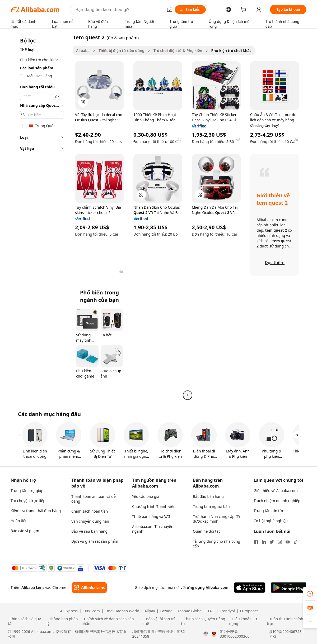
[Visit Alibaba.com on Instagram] (280, 542)
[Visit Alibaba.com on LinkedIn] (264, 542)
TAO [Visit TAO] (211, 611)
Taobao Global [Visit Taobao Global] (190, 611)
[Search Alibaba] (119, 9)
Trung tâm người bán (211, 506)
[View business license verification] (206, 634)
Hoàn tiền (19, 521)
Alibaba (83, 51)
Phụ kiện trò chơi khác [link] (231, 51)
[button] (170, 9)
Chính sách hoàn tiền (90, 511)
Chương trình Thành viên (154, 506)
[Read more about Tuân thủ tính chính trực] (288, 621)
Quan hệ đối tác (207, 531)
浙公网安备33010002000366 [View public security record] (235, 634)
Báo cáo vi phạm (25, 531)
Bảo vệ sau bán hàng (89, 531)
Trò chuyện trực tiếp (28, 501)
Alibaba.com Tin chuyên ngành (153, 529)
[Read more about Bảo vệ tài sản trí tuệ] (162, 621)
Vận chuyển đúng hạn (90, 521)
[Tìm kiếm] (190, 9)
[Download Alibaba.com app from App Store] (250, 588)
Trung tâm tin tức (269, 511)
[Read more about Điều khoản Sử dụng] (247, 621)
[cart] (244, 10)
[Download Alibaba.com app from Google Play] (289, 588)
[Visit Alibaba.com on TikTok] (296, 542)
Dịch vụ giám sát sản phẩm (95, 541)
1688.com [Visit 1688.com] (91, 611)
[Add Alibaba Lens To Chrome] (89, 588)
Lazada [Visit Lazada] (166, 611)
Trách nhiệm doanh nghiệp (277, 501)
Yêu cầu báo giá (146, 496)
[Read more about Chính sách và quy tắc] (27, 621)
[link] (310, 594)
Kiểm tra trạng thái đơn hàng (36, 511)
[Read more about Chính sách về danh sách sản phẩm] (111, 621)
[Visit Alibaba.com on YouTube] (288, 542)
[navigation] (40, 217)
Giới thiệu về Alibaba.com (276, 491)
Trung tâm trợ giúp (27, 491)
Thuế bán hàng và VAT (151, 516)
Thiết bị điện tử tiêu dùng (122, 51)
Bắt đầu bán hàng (208, 496)
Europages (249, 611)
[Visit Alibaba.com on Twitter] (272, 542)
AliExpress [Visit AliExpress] (69, 611)
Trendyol (227, 611)
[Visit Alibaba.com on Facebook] (256, 542)
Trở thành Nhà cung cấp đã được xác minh (216, 519)
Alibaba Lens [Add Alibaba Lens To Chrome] (33, 587)
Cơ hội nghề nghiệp (271, 521)
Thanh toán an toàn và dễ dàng (94, 499)
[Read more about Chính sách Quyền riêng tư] (204, 621)
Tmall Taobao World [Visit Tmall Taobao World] (122, 611)
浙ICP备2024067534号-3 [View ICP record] (286, 634)
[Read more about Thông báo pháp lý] (63, 621)
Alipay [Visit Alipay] (150, 611)
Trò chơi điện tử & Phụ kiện (178, 51)
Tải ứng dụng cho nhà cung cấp (216, 544)
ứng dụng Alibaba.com (208, 587)
